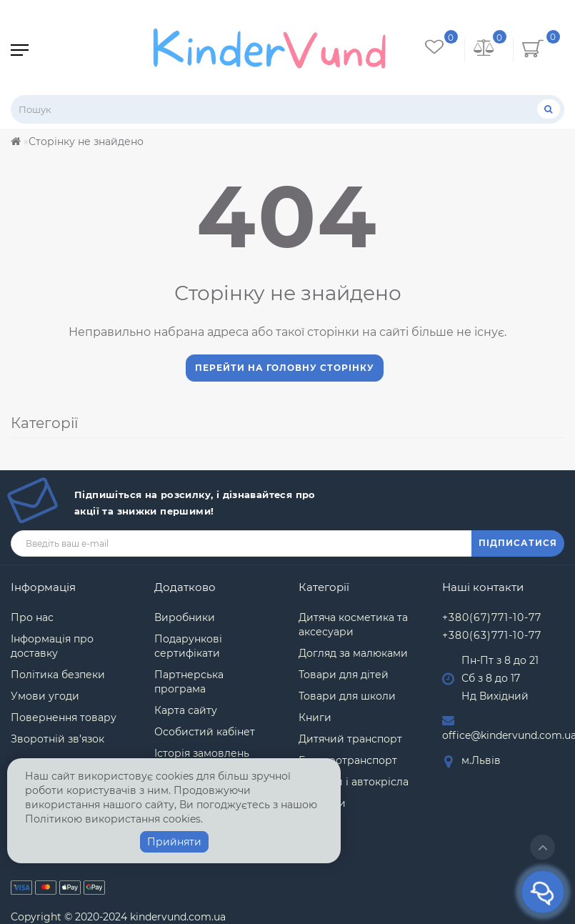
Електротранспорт (348, 760)
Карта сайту (186, 710)
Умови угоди (45, 696)
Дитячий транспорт (350, 739)
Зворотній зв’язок (57, 739)
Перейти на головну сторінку (285, 368)
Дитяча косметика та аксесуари (353, 625)
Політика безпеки (58, 675)
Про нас (32, 617)
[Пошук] (549, 109)
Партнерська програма (189, 682)
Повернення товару (64, 717)
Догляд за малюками (353, 653)
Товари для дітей (344, 675)
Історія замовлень (202, 753)
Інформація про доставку (52, 646)
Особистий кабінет (205, 732)
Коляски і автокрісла (354, 782)
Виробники (185, 617)
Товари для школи (347, 696)
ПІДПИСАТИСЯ (518, 543)
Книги (315, 717)
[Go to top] (542, 847)
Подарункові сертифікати (188, 646)
